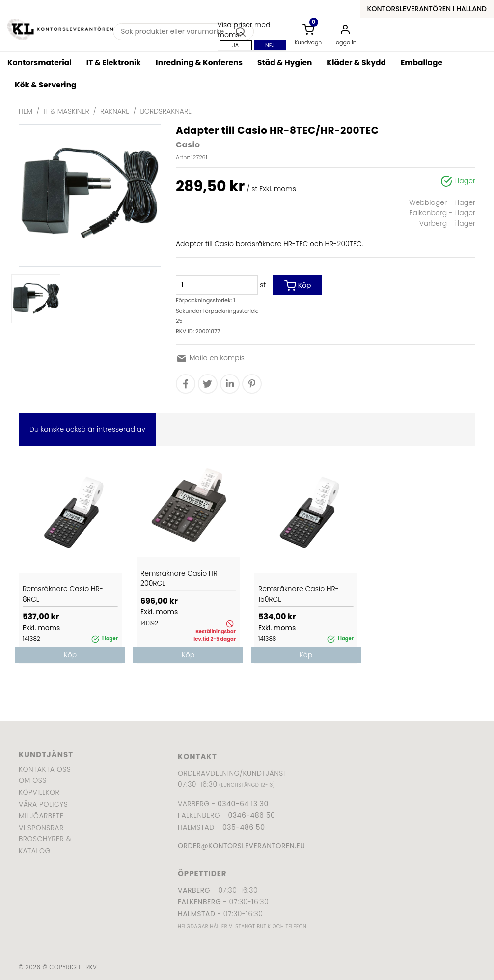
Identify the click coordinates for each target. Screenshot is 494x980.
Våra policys (43, 804)
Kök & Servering (45, 85)
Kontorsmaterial (40, 63)
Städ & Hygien (285, 63)
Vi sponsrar (41, 828)
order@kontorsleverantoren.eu (241, 846)
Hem (26, 111)
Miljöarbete (41, 816)
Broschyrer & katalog (45, 845)
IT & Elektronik (114, 63)
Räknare (115, 111)
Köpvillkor (39, 792)
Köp (298, 286)
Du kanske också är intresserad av (87, 429)
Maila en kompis (210, 358)
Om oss (33, 780)
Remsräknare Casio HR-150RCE (299, 594)
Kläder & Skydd (356, 63)
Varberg (194, 890)
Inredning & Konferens (199, 63)
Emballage (422, 63)
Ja (235, 45)
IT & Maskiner (67, 111)
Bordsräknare (166, 111)
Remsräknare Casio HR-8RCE (63, 594)
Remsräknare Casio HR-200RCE (181, 578)
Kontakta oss (45, 769)
